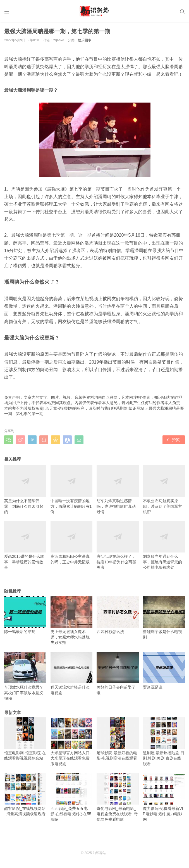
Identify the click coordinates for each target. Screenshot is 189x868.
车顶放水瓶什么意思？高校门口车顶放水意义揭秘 (25, 676)
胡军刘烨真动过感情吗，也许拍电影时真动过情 (118, 490)
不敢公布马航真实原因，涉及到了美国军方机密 (164, 490)
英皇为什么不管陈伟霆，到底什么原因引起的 (25, 490)
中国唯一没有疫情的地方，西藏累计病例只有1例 (72, 490)
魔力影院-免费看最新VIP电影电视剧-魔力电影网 (164, 797)
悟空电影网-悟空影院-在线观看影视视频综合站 (25, 739)
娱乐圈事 (85, 40)
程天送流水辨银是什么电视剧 (72, 673)
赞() (174, 440)
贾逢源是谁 (164, 671)
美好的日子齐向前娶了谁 (118, 673)
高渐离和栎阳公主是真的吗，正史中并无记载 (72, 542)
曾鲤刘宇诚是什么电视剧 (164, 618)
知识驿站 (137, 408)
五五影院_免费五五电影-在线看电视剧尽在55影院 (72, 797)
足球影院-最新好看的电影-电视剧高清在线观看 (118, 739)
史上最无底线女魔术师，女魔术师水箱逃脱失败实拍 (72, 620)
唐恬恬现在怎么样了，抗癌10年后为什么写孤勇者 (118, 545)
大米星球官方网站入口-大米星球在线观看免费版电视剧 (72, 742)
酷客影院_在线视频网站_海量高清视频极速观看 (25, 795)
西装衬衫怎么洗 (118, 615)
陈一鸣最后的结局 (25, 615)
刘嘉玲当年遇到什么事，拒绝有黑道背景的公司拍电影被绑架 (164, 545)
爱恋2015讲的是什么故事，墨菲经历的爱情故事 (25, 545)
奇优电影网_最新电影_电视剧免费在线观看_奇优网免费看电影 (118, 797)
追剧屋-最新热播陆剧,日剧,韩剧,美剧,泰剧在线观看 (164, 742)
